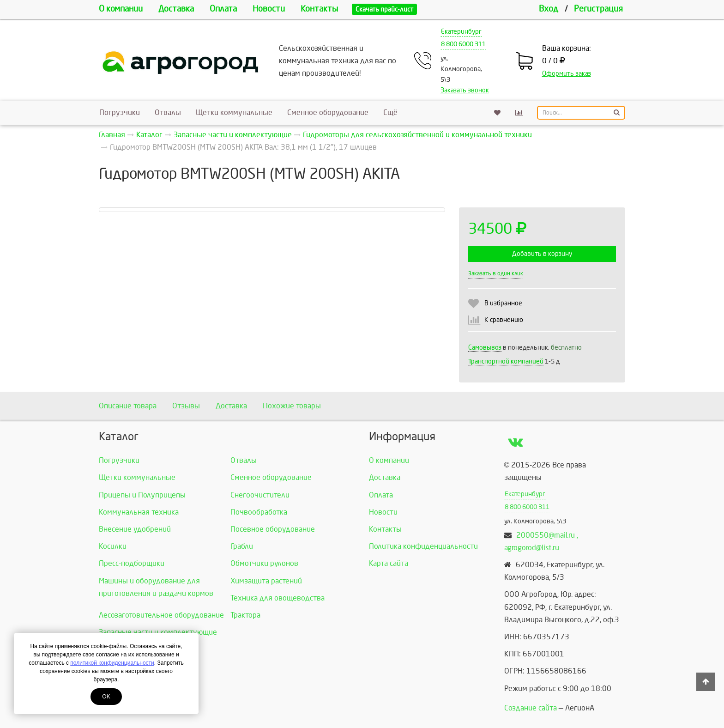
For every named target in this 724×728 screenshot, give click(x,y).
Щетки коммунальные (234, 112)
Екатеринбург (461, 32)
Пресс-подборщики (132, 563)
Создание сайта (531, 708)
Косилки (113, 546)
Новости (269, 9)
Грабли (242, 546)
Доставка (176, 9)
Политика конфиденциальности (423, 546)
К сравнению (504, 320)
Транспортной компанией (506, 361)
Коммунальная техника (139, 512)
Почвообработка (259, 512)
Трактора (245, 615)
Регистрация (598, 9)
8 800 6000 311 (463, 44)
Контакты (319, 9)
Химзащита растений (266, 581)
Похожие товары (292, 406)
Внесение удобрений (135, 529)
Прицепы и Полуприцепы (142, 495)
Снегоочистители (260, 495)
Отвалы (168, 112)
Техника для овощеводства (278, 598)
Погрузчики (120, 112)
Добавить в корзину (542, 254)
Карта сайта (389, 563)
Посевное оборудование (273, 529)
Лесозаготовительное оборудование (161, 615)
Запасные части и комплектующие (158, 632)
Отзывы (186, 406)
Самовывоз (485, 348)
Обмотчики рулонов (264, 563)
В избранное (503, 303)
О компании (121, 9)
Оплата (223, 9)
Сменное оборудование (328, 112)
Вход (549, 9)
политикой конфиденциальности (112, 663)
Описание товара (128, 406)
